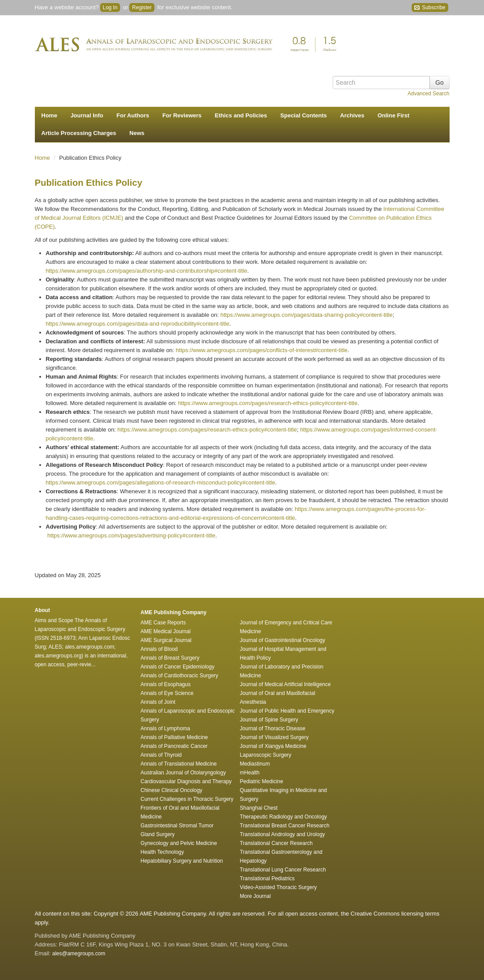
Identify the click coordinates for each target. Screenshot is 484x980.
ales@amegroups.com (79, 954)
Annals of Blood (159, 649)
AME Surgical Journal (166, 640)
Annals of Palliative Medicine (174, 737)
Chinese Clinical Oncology (172, 790)
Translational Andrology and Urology (283, 834)
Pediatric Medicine (262, 781)
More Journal (255, 896)
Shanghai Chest (259, 808)
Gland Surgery (158, 834)
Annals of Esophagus (166, 684)
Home (49, 115)
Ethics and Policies (241, 115)
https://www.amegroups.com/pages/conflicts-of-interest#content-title (261, 350)
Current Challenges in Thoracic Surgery (187, 799)
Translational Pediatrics (267, 879)
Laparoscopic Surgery (266, 755)
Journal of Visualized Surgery (274, 737)
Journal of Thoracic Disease (273, 728)
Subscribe (430, 8)
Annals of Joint (158, 702)
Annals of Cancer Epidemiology (178, 667)
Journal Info (87, 115)
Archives (352, 115)
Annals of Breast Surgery (170, 658)
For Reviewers (182, 115)
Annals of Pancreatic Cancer (174, 746)
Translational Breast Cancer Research (285, 826)
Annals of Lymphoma (165, 728)
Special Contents (303, 115)
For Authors (133, 115)
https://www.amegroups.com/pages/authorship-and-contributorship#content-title (147, 271)
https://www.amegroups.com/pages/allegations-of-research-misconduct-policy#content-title (161, 482)
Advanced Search (429, 94)
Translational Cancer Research (276, 843)
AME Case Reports (163, 623)
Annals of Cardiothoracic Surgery (180, 676)
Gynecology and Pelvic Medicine (179, 843)
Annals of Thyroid (161, 755)
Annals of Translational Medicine (179, 764)
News (137, 133)
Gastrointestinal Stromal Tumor (177, 826)
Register (142, 8)
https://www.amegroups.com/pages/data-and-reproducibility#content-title (138, 324)
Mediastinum (255, 764)
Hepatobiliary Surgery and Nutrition (182, 861)
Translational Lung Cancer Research (283, 870)
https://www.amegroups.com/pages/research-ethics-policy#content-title (268, 403)
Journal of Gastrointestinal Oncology (283, 640)
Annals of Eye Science (167, 693)
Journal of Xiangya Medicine (273, 746)
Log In (110, 8)
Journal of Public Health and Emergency (287, 711)
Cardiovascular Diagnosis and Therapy (186, 781)
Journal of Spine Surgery (269, 720)
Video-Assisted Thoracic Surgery (278, 887)
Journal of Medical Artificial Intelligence (285, 684)
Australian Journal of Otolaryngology (183, 773)
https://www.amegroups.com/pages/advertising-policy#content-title (131, 535)
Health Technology (163, 852)
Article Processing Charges (79, 133)
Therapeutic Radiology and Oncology (283, 817)
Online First (394, 115)
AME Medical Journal (166, 631)
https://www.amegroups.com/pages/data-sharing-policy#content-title (306, 315)
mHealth (250, 773)
